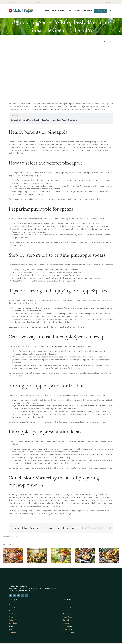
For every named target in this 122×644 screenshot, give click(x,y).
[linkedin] (18, 596)
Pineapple (66, 620)
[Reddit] (89, 528)
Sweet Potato (67, 626)
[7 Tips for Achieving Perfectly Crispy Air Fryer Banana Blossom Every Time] (85, 549)
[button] (110, 11)
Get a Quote (13, 623)
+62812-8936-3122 (27, 2)
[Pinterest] (103, 528)
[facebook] (10, 596)
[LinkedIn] (93, 528)
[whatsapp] (22, 596)
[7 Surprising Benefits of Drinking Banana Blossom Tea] (13, 549)
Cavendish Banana (69, 608)
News (11, 626)
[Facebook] (82, 528)
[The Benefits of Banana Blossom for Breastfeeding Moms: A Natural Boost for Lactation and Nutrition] (61, 549)
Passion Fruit (67, 617)
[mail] (26, 596)
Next (115, 42)
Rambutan (66, 623)
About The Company (16, 608)
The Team (12, 614)
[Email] (110, 528)
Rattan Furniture (68, 632)
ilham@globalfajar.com (40, 2)
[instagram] (14, 596)
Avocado (66, 605)
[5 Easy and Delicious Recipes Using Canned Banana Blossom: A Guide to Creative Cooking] (37, 549)
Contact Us (12, 620)
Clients (11, 617)
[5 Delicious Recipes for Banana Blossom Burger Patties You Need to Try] (109, 549)
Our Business (13, 611)
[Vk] (106, 528)
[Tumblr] (99, 528)
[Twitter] (86, 528)
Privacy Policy (14, 632)
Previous (107, 42)
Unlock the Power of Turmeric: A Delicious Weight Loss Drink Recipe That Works (44, 120)
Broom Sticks (67, 629)
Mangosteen (67, 614)
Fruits (15, 537)
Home (11, 605)
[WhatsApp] (96, 528)
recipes (54, 346)
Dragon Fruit (67, 611)
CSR (10, 629)
